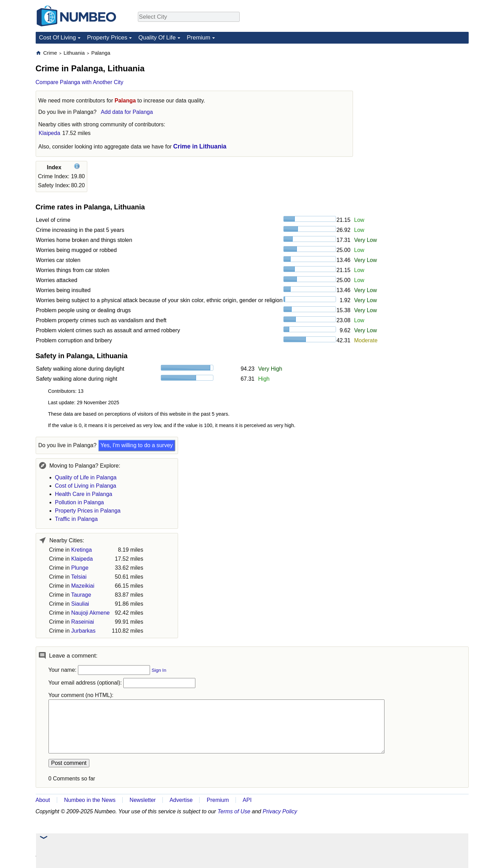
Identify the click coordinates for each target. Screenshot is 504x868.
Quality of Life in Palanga (86, 477)
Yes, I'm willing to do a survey (137, 445)
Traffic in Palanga (77, 519)
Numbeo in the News (90, 800)
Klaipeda (50, 133)
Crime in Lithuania (200, 146)
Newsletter (143, 800)
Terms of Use (234, 811)
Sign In (159, 670)
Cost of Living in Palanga (86, 486)
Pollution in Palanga (79, 502)
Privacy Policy (280, 811)
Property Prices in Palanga (88, 511)
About (43, 800)
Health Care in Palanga (84, 494)
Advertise (181, 800)
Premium (198, 38)
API (247, 800)
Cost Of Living (58, 38)
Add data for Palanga (127, 112)
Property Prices (107, 38)
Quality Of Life (157, 38)
